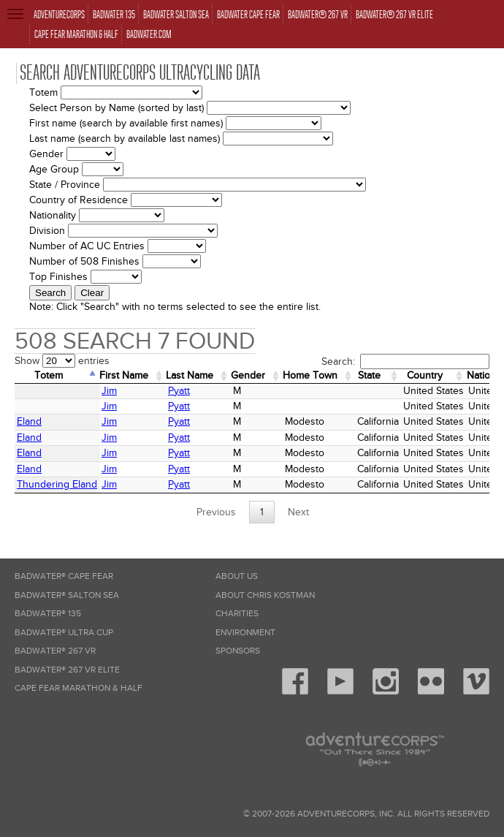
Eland (29, 421)
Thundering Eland (57, 484)
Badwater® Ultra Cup (64, 633)
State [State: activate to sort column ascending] (369, 375)
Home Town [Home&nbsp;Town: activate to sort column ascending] (310, 375)
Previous (216, 512)
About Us (237, 576)
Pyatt (179, 391)
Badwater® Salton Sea (67, 595)
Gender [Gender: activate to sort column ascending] (248, 375)
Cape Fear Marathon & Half (79, 688)
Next (298, 512)
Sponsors (238, 651)
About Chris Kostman (265, 595)
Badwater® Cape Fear (64, 576)
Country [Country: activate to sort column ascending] (425, 375)
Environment (245, 633)
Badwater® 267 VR (55, 651)
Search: (405, 361)
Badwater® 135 (48, 614)
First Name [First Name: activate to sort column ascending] (124, 375)
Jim (109, 391)
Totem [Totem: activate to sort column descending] (49, 375)
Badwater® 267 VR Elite (67, 670)
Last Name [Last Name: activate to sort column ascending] (190, 375)
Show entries (62, 361)
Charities (237, 614)
